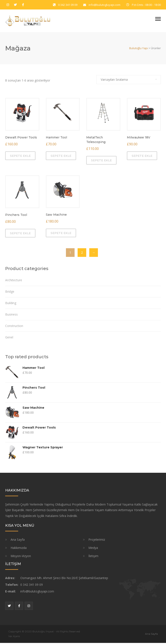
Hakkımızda (19, 549)
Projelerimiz (97, 541)
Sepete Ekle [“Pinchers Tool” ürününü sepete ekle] (20, 234)
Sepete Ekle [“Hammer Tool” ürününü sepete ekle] (61, 157)
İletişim (93, 557)
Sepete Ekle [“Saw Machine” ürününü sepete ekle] (61, 234)
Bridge (10, 293)
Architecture (14, 281)
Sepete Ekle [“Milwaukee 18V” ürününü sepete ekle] (142, 157)
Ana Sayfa (18, 541)
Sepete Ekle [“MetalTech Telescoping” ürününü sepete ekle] (101, 161)
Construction (14, 327)
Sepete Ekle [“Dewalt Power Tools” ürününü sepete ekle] (20, 157)
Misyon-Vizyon (21, 557)
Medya (93, 549)
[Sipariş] (129, 81)
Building (11, 304)
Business (11, 316)
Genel (9, 338)
